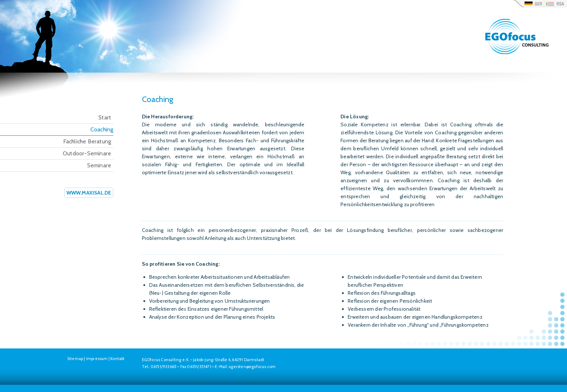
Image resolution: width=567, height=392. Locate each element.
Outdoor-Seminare (87, 153)
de (528, 4)
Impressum (97, 359)
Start (105, 117)
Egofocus (518, 45)
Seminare (99, 165)
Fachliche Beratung (87, 141)
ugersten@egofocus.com (252, 367)
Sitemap (75, 359)
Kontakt (117, 359)
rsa (555, 4)
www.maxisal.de (89, 193)
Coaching (102, 129)
